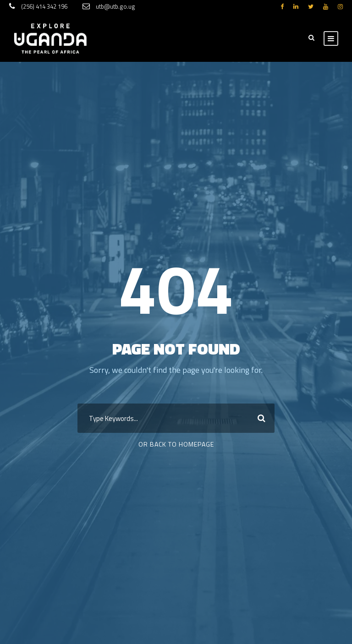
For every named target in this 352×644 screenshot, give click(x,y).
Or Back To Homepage (176, 444)
